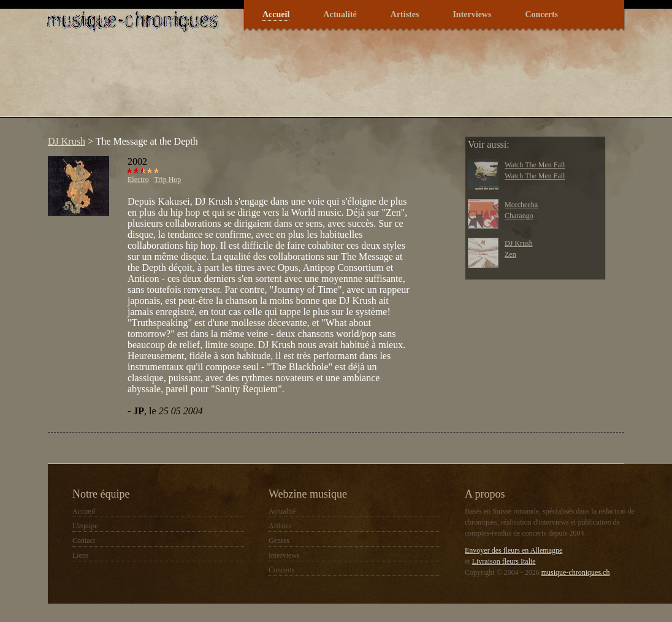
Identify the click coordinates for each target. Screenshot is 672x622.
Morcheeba (521, 205)
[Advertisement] (265, 82)
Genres (279, 540)
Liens (81, 555)
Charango (519, 216)
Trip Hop (167, 180)
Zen (510, 254)
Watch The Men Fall (535, 165)
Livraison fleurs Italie (504, 561)
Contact (84, 540)
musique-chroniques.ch (576, 572)
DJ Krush (67, 141)
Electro (138, 180)
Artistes (405, 14)
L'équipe (85, 526)
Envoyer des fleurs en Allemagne (514, 550)
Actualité (340, 14)
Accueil (276, 14)
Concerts (541, 14)
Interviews (472, 14)
